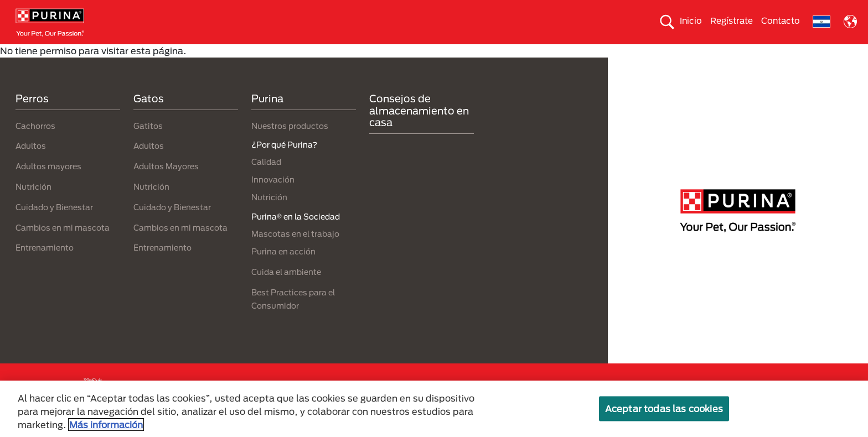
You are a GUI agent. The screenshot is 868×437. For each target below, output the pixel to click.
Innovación (273, 199)
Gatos (122, 54)
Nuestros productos (307, 54)
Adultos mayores (48, 186)
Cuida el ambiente (536, 54)
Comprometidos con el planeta (664, 54)
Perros (60, 54)
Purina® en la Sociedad (423, 54)
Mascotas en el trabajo (295, 254)
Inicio (691, 20)
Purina (267, 118)
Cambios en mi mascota (63, 247)
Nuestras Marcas (202, 54)
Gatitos (148, 145)
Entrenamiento (45, 267)
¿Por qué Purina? (790, 54)
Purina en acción (283, 271)
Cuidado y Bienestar (54, 227)
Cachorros (35, 145)
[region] (434, 409)
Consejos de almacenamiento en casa (419, 130)
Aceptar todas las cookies (664, 409)
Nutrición (33, 206)
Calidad (266, 182)
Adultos (31, 166)
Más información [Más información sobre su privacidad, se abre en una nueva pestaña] (106, 425)
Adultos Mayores (166, 186)
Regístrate (732, 20)
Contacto (781, 20)
